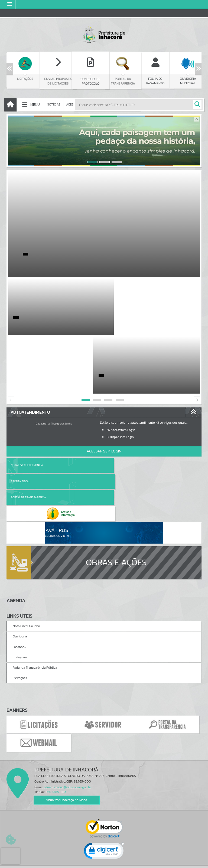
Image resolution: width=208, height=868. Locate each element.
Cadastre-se (43, 365)
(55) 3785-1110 (56, 703)
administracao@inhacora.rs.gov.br (67, 698)
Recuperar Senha (62, 365)
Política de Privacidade (104, 862)
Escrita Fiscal (118, 407)
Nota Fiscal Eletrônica (27, 407)
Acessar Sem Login (104, 393)
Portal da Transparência (28, 423)
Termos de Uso (104, 858)
